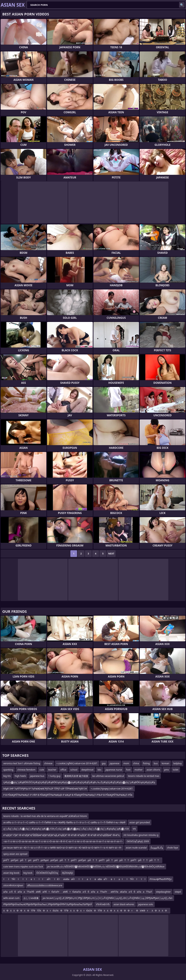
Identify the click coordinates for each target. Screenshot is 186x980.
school (74, 770)
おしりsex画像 (31, 898)
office (63, 770)
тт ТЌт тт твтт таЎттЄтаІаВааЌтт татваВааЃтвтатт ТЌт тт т (74, 879)
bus (156, 763)
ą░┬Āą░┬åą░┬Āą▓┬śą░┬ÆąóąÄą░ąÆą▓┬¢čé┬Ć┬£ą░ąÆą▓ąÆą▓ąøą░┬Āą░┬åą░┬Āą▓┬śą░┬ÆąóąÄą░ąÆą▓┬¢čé (66, 829)
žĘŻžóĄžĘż (67, 873)
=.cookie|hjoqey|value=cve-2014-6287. (112, 789)
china (136, 763)
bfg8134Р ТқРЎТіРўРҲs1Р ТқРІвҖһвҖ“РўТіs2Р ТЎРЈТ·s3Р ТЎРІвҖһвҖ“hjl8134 (45, 789)
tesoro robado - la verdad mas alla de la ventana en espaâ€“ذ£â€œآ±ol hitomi (45, 816)
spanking (8, 770)
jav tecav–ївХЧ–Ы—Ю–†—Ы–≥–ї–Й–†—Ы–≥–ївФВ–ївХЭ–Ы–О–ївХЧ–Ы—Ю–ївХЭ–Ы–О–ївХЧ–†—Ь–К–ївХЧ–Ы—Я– (63, 848)
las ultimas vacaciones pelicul (108, 776)
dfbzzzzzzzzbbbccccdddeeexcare (45, 885)
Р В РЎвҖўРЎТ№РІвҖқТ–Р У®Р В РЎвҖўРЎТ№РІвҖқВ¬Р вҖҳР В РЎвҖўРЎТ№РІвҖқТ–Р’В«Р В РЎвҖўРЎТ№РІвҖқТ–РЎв (68, 795)
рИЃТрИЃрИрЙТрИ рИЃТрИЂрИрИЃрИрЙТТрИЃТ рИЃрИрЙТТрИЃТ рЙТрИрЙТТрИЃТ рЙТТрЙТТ (82, 860)
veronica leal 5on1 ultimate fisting (22, 763)
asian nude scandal (136, 848)
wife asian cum (11, 898)
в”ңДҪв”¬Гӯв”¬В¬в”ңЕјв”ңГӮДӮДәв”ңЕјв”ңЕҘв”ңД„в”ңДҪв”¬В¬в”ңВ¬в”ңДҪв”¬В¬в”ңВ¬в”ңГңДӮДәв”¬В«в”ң (61, 835)
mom (126, 763)
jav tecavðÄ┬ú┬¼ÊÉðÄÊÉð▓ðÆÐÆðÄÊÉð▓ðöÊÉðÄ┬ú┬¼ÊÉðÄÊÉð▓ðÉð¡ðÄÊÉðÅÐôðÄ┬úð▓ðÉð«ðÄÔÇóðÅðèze (106, 866)
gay (104, 763)
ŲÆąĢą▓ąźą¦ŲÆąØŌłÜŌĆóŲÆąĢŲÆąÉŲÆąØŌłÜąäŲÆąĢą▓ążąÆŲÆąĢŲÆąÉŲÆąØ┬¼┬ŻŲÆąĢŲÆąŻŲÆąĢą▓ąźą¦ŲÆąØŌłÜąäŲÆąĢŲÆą (79, 782)
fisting (146, 763)
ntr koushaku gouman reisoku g (141, 835)
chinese (48, 763)
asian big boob (11, 873)
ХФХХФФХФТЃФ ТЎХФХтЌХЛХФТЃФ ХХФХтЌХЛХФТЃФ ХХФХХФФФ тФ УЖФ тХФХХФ (86, 911)
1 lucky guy (54, 776)
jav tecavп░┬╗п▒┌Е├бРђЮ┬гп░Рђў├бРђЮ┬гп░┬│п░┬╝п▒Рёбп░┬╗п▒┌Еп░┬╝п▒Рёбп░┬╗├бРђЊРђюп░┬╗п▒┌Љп (107, 898)
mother (139, 770)
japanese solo (146, 904)
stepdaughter (163, 892)
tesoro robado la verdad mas (144, 776)
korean (165, 763)
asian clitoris (153, 770)
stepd (178, 892)
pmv (167, 770)
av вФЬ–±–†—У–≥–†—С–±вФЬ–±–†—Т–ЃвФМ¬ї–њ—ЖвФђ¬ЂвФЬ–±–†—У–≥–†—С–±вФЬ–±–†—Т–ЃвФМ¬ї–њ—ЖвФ (64, 822)
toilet (176, 770)
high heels (20, 776)
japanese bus (37, 776)
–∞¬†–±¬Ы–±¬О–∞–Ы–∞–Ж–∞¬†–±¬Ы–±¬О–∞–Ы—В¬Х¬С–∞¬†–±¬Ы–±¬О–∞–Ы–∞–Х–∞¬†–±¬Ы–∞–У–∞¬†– (63, 841)
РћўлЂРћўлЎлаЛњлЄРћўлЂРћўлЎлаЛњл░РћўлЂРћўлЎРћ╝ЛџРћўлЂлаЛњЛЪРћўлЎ (48, 904)
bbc (100, 770)
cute (42, 770)
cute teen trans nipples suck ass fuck (23, 866)
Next (111, 554)
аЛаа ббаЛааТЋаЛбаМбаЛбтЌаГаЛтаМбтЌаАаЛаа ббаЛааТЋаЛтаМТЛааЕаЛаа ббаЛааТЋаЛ (78, 892)
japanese (115, 763)
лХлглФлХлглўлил (13, 885)
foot (128, 770)
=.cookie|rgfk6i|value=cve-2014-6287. (77, 763)
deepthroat (87, 770)
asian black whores (124, 904)
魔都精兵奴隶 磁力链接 (76, 776)
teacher (52, 770)
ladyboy (177, 763)
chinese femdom (26, 770)
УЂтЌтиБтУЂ (103, 904)
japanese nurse (114, 770)
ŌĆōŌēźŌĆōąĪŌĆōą (47, 873)
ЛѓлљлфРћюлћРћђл (160, 879)
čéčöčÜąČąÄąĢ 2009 (138, 841)
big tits (7, 776)
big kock (28, 873)
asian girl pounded (140, 822)
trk (134, 829)
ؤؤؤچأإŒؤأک (157, 848)
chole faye (173, 848)
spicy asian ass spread (15, 854)
